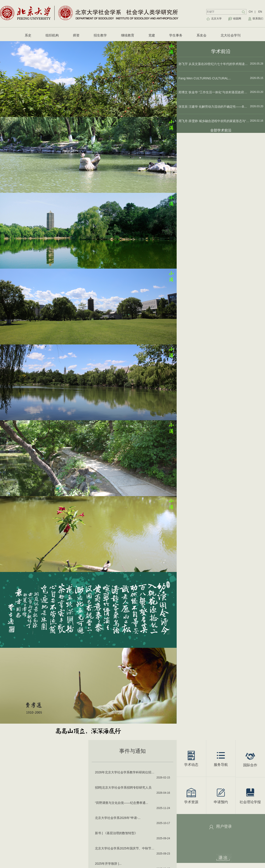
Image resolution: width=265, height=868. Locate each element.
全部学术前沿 (221, 130)
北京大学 (216, 19)
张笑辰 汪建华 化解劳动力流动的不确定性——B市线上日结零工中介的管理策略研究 (214, 107)
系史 (28, 35)
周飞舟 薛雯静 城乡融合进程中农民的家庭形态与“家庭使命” (214, 121)
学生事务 (176, 35)
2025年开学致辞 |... (108, 864)
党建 (152, 35)
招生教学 (100, 35)
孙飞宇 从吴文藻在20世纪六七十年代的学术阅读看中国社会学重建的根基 (214, 64)
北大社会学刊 (231, 35)
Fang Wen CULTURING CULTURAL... (205, 78)
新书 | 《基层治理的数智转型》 (116, 833)
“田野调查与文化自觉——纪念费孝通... (121, 803)
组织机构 (52, 35)
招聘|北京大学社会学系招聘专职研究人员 (123, 788)
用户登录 (224, 826)
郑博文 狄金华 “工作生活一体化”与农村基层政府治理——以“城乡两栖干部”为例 (214, 92)
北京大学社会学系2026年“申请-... (118, 818)
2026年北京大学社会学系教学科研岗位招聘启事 (126, 772)
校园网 (237, 19)
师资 (76, 35)
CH (251, 12)
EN (260, 12)
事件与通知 (132, 751)
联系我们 (258, 19)
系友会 (202, 35)
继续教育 (128, 35)
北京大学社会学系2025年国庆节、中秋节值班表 (126, 848)
